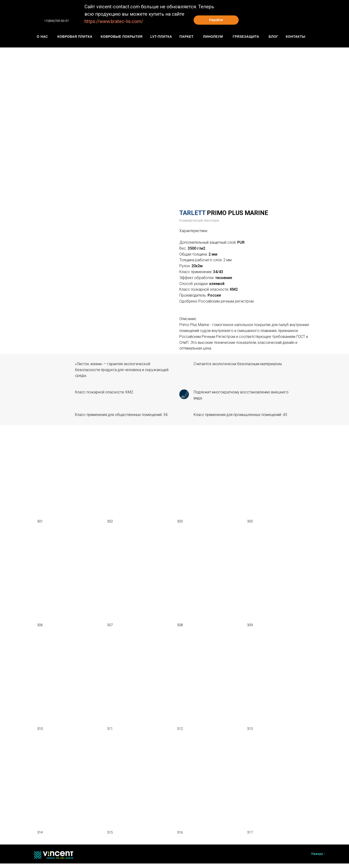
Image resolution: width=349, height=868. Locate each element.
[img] (36, 19)
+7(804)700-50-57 (56, 21)
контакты (296, 37)
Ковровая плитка (75, 37)
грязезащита (246, 37)
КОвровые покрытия (121, 37)
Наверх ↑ (318, 854)
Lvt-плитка (161, 37)
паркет (187, 37)
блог (273, 37)
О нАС (42, 37)
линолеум (213, 37)
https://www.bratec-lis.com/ (114, 21)
